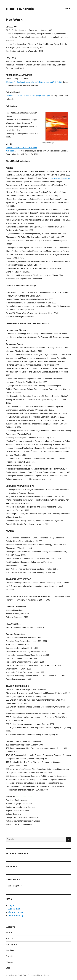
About (9, 933)
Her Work (11, 950)
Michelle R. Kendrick (21, 9)
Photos (9, 962)
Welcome (11, 927)
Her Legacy (11, 944)
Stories (9, 968)
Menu (67, 9)
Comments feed (16, 912)
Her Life (10, 939)
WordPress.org (16, 915)
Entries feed (14, 909)
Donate (10, 956)
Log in (11, 905)
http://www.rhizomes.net (60, 178)
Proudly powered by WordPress (37, 975)
